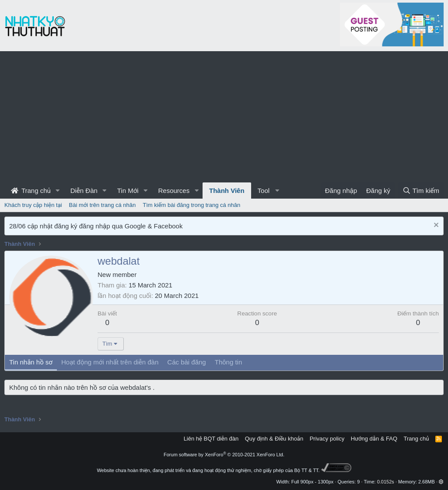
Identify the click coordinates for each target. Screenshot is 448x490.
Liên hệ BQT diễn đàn (211, 439)
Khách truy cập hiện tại (33, 205)
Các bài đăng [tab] (186, 362)
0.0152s (386, 482)
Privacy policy (327, 439)
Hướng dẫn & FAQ (374, 439)
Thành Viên (227, 191)
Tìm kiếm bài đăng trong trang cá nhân (191, 205)
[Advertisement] (224, 117)
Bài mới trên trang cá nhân (103, 205)
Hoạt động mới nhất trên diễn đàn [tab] (110, 362)
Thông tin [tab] (229, 362)
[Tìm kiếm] (421, 191)
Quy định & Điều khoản (274, 439)
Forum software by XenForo (224, 455)
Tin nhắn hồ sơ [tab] (31, 362)
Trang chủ (31, 191)
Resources (174, 191)
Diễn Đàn (84, 191)
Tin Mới (128, 191)
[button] (58, 191)
